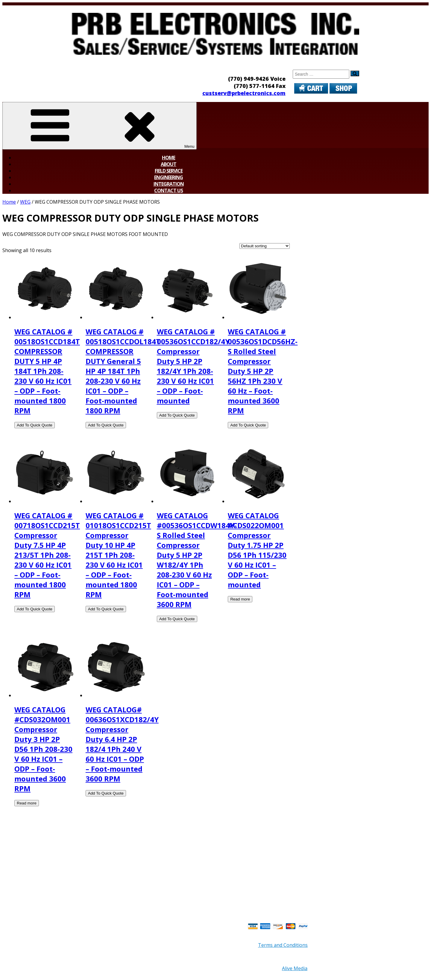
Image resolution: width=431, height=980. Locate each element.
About (169, 164)
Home (169, 158)
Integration (169, 184)
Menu (100, 126)
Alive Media (295, 968)
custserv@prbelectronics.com (244, 93)
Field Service (169, 171)
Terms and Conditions (283, 945)
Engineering (169, 177)
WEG (25, 202)
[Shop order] (265, 246)
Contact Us (169, 190)
